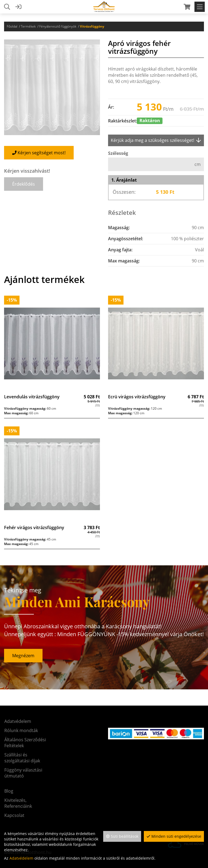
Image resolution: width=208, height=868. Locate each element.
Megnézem (23, 656)
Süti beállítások (122, 836)
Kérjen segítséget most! (39, 153)
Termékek (28, 26)
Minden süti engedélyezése (174, 836)
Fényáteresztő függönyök (58, 26)
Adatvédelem (21, 858)
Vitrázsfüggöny (92, 26)
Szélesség (118, 153)
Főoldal (12, 26)
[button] (24, 184)
